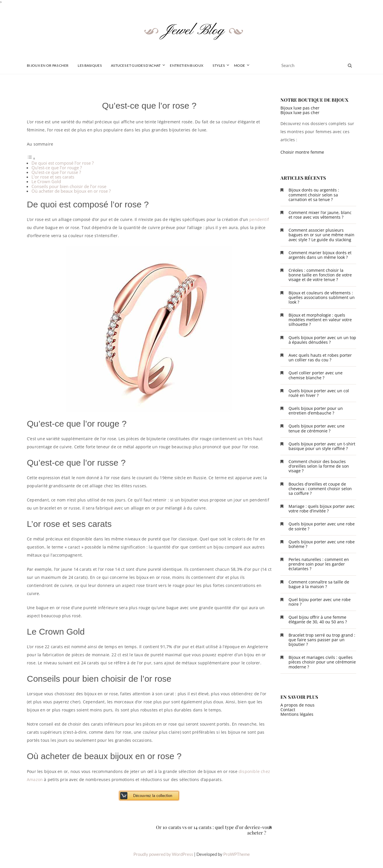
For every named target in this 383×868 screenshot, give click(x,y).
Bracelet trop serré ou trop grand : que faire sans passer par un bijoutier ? (322, 640)
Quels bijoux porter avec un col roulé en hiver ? (319, 393)
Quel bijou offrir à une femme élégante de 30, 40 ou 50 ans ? (318, 619)
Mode (239, 65)
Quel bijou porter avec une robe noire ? (320, 602)
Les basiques (90, 65)
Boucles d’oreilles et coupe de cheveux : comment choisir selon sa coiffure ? (320, 489)
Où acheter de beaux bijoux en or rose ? (71, 191)
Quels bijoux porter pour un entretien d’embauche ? (316, 411)
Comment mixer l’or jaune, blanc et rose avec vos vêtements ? (320, 215)
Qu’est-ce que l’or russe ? (56, 172)
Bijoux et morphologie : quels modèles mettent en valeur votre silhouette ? (320, 320)
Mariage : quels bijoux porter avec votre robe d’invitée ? (322, 509)
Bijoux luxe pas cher (300, 108)
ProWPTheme (237, 854)
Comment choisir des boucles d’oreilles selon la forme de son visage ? (319, 466)
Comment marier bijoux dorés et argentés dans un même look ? (320, 255)
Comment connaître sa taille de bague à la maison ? (319, 584)
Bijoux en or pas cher (48, 65)
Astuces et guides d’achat (136, 65)
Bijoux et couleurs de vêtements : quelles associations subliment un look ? (322, 297)
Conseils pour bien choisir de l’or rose (69, 186)
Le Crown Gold (46, 181)
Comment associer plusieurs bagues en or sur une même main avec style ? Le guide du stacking (321, 235)
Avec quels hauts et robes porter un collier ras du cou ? (320, 357)
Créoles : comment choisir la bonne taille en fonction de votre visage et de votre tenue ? (320, 275)
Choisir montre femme (302, 152)
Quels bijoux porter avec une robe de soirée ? (322, 526)
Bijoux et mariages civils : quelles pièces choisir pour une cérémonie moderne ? (322, 662)
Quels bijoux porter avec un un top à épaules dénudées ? (322, 340)
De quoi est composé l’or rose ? (63, 163)
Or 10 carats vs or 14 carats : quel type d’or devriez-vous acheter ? (214, 830)
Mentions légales (297, 714)
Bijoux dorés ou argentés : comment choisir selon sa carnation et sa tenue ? (314, 195)
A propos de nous (298, 705)
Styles (219, 65)
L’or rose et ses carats (53, 177)
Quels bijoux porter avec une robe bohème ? (322, 544)
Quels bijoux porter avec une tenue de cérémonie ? (317, 428)
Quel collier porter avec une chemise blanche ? (316, 375)
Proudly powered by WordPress (163, 854)
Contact (288, 710)
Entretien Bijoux (187, 65)
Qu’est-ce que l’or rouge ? (57, 168)
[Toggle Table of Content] (31, 158)
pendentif (259, 219)
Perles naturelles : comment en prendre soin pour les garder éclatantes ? (319, 564)
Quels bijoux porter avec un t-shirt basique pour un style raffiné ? (322, 446)
